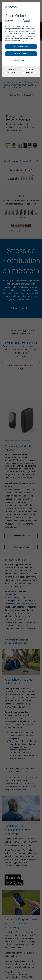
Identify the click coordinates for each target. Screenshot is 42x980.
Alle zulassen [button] (21, 54)
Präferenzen (28, 69)
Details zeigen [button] (21, 60)
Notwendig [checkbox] (11, 69)
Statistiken (10, 73)
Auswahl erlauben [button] (21, 46)
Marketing (28, 73)
